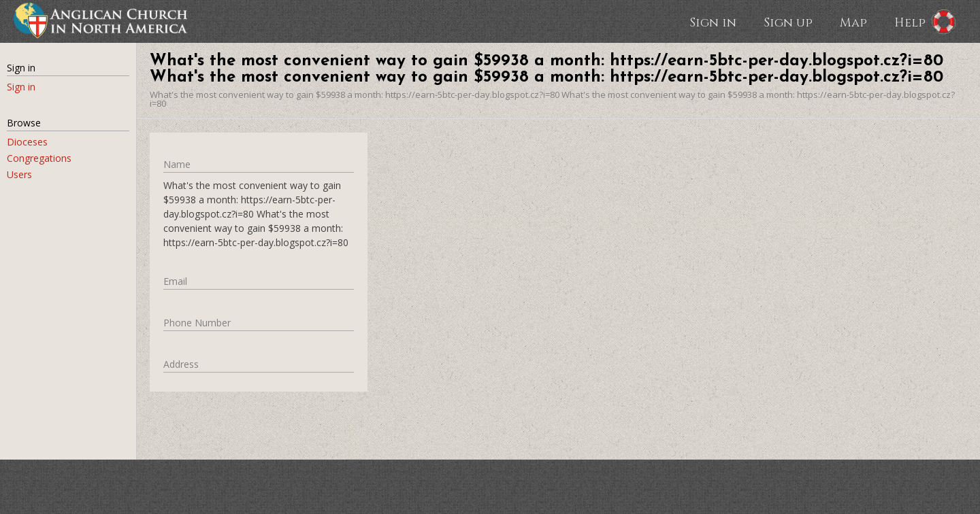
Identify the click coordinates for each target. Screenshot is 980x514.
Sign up (788, 22)
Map (853, 22)
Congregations (39, 158)
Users (19, 174)
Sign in (713, 22)
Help (910, 22)
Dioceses (27, 142)
